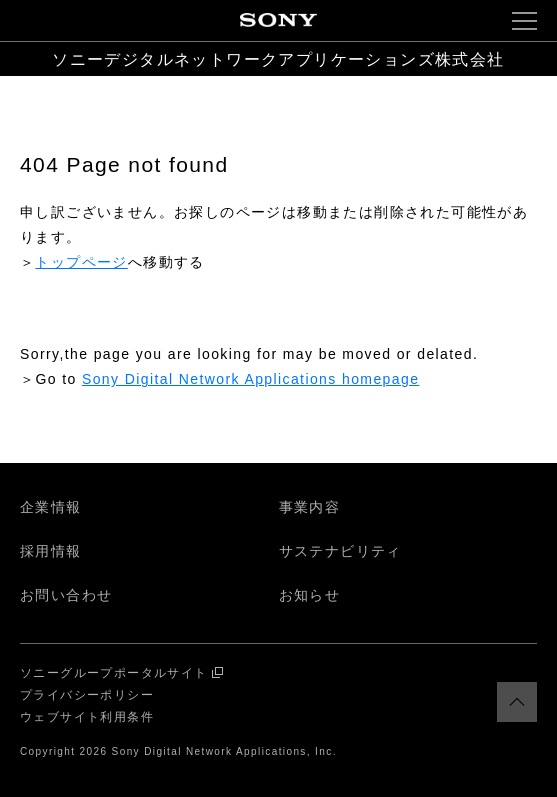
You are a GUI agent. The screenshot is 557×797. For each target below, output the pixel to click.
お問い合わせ (66, 595)
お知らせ (310, 595)
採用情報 (51, 551)
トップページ (81, 262)
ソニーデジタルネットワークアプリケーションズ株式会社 (278, 59)
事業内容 (310, 507)
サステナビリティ (340, 551)
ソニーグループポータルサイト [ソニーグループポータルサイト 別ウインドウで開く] (114, 673)
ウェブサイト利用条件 (87, 717)
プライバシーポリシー (87, 695)
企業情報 (51, 507)
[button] (524, 21)
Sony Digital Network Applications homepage (250, 379)
